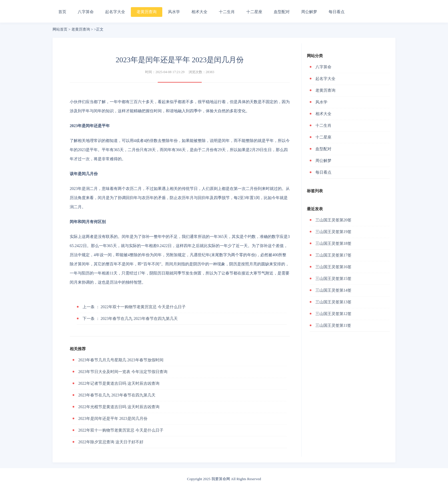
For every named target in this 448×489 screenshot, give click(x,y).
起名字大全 (115, 12)
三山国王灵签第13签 (333, 302)
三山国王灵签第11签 (333, 325)
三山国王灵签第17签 (333, 255)
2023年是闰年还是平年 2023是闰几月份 (113, 419)
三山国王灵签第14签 (333, 290)
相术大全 (199, 12)
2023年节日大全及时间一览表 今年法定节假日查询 (123, 372)
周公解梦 (309, 12)
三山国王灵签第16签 (333, 267)
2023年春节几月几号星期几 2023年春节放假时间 (121, 360)
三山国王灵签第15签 (333, 279)
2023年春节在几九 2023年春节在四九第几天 (130, 319)
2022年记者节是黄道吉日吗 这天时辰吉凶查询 (119, 383)
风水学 (174, 12)
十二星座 (254, 12)
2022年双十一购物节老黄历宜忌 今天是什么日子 (134, 307)
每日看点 (337, 12)
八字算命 (86, 12)
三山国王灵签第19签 (333, 232)
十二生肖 (227, 12)
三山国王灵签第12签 (333, 314)
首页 (62, 12)
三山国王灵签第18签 (333, 244)
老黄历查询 (147, 12)
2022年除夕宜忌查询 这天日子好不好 (111, 442)
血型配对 (282, 12)
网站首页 (60, 29)
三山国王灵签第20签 (333, 220)
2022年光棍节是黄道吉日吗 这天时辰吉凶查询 (119, 407)
